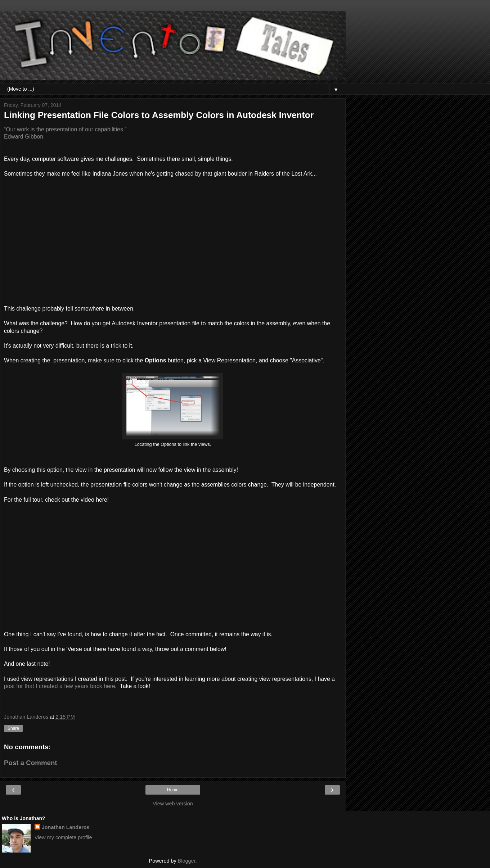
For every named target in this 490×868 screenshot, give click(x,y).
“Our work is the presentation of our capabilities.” (65, 129)
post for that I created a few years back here (60, 686)
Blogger (187, 861)
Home (173, 790)
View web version (173, 804)
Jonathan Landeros (66, 827)
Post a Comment (31, 763)
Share (13, 728)
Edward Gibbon (24, 137)
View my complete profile (63, 837)
